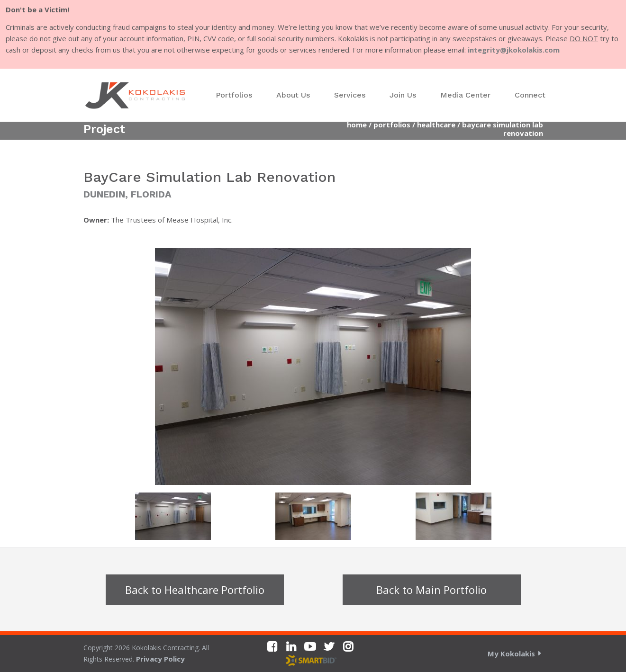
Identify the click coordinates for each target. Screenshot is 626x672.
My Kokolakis (511, 654)
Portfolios (234, 95)
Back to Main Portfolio (431, 590)
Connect (530, 95)
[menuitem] (234, 95)
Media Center (465, 95)
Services (350, 95)
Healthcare (436, 125)
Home (357, 125)
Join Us (403, 95)
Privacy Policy (160, 659)
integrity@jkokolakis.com (514, 50)
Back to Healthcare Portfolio (195, 590)
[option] (313, 367)
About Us (293, 95)
